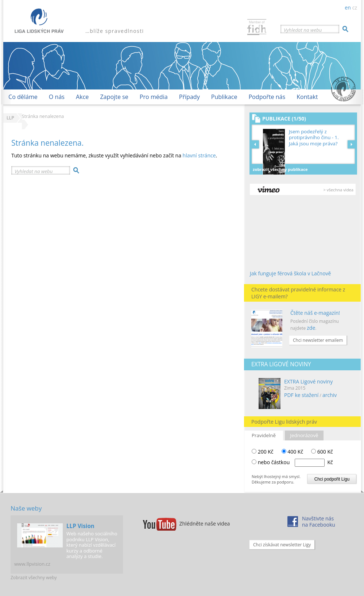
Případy (189, 97)
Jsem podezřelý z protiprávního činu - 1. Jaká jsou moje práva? (314, 137)
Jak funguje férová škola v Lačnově (290, 273)
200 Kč (263, 452)
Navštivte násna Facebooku (319, 521)
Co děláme (23, 97)
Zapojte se (114, 97)
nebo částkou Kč (295, 462)
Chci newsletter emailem (318, 340)
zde (311, 328)
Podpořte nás (267, 97)
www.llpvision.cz (32, 564)
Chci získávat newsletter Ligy (282, 545)
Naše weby (26, 508)
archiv (330, 395)
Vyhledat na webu (303, 30)
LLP (10, 118)
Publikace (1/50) (284, 119)
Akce (82, 97)
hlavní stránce (199, 155)
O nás (57, 97)
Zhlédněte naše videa (205, 524)
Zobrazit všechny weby (34, 578)
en (348, 7)
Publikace (224, 97)
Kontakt (307, 97)
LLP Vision (80, 526)
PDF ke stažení (301, 395)
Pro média (154, 97)
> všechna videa (338, 190)
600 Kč (322, 452)
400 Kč (293, 452)
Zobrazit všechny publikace (280, 169)
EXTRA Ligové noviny (308, 381)
